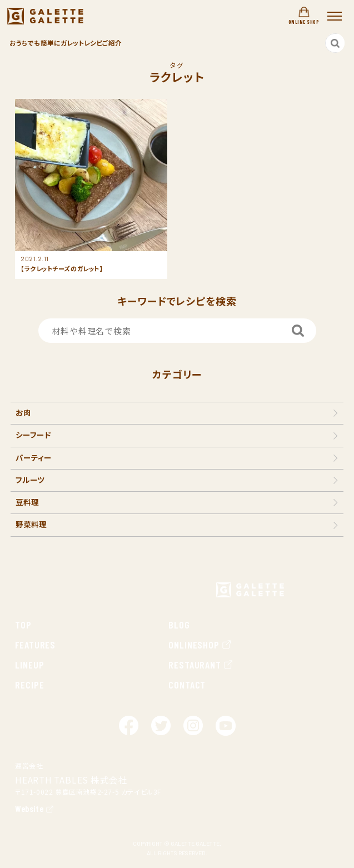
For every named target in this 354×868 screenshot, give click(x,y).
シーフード (33, 435)
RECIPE (29, 685)
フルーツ (30, 480)
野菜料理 (31, 524)
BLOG (179, 625)
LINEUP (29, 665)
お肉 (23, 412)
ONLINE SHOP (304, 16)
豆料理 (27, 502)
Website (29, 808)
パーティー (34, 457)
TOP (23, 625)
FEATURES (35, 645)
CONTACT (187, 685)
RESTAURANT (201, 665)
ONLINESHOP (200, 645)
